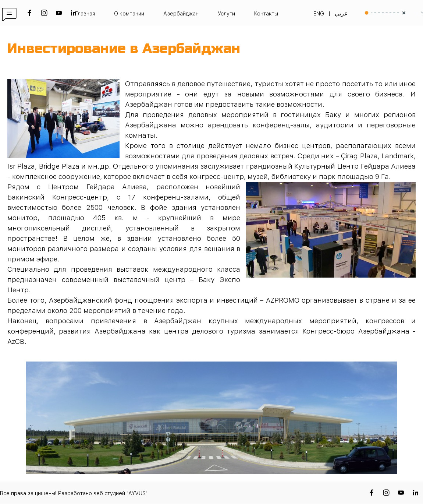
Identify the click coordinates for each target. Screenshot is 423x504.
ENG (319, 14)
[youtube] (59, 13)
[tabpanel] (211, 14)
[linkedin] (74, 13)
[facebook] (29, 13)
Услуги (226, 14)
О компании (129, 14)
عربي (341, 13)
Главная (85, 14)
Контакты (266, 14)
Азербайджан (181, 14)
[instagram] (44, 13)
